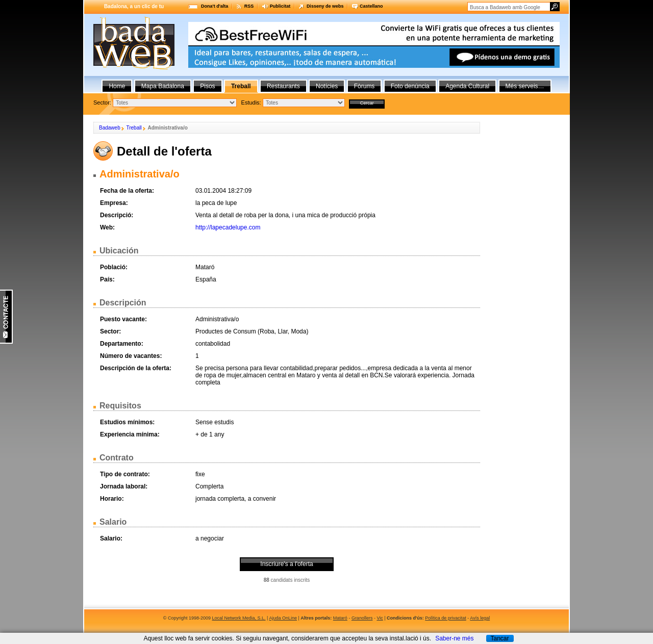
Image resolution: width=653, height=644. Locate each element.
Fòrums (365, 86)
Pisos (207, 86)
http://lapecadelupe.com (228, 227)
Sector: (102, 102)
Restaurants (283, 86)
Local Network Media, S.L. (239, 618)
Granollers (362, 618)
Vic (380, 618)
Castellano (371, 6)
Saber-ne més (454, 638)
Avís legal (480, 618)
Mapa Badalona (163, 86)
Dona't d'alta (215, 6)
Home (117, 86)
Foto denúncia (410, 86)
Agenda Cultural (467, 86)
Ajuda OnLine (283, 618)
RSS (249, 6)
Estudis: (251, 102)
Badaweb (110, 128)
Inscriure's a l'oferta (286, 564)
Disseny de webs (325, 6)
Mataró (340, 618)
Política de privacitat (446, 618)
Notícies (327, 86)
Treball (134, 128)
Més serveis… (525, 86)
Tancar (499, 638)
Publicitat (280, 6)
